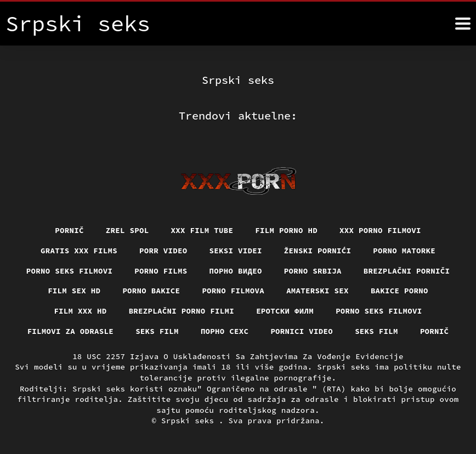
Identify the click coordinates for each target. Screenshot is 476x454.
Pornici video (302, 331)
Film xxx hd (80, 311)
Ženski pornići (318, 251)
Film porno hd (286, 230)
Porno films (161, 271)
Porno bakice (151, 291)
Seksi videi (236, 251)
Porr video (163, 251)
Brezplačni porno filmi (182, 311)
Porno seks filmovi (70, 271)
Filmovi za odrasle (71, 331)
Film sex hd (74, 291)
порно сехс (225, 331)
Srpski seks (190, 421)
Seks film (157, 331)
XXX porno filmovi (380, 230)
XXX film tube (202, 230)
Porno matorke (404, 251)
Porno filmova (233, 291)
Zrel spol (127, 230)
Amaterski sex (318, 291)
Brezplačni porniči (407, 271)
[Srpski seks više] (463, 24)
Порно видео (236, 271)
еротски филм (285, 311)
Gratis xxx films (79, 251)
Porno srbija (313, 271)
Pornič (69, 230)
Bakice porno (399, 291)
